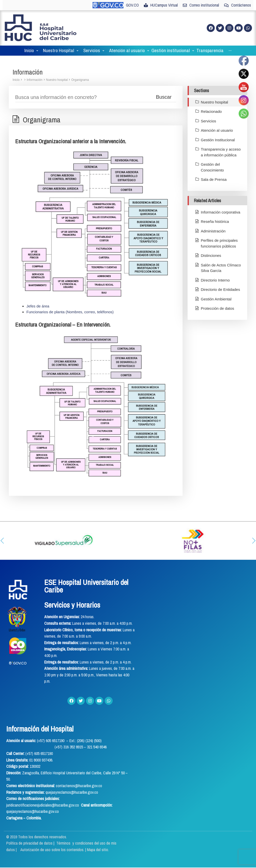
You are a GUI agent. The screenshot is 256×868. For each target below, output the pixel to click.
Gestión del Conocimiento (212, 167)
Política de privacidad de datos (30, 843)
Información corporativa (221, 212)
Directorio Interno (215, 280)
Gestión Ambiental (216, 299)
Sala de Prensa (214, 179)
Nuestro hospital (57, 80)
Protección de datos (218, 308)
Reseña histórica (215, 221)
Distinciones (211, 255)
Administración (213, 231)
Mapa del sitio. (98, 850)
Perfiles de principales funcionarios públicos (219, 243)
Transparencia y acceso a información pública (221, 152)
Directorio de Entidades (221, 289)
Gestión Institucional (218, 140)
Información (35, 80)
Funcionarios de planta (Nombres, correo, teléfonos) (70, 312)
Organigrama (80, 80)
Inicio (16, 80)
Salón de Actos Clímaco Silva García (221, 268)
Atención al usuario (217, 130)
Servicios (209, 121)
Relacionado (211, 111)
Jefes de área (38, 306)
